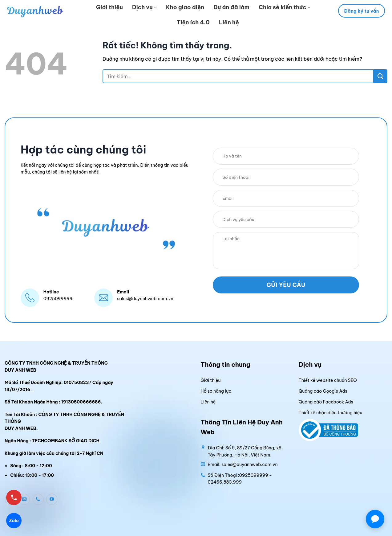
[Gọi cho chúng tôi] (38, 499)
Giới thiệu (109, 7)
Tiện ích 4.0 (193, 22)
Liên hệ (229, 22)
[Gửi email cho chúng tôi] (24, 499)
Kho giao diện (185, 7)
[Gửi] (380, 76)
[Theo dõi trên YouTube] (52, 499)
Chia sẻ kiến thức (285, 7)
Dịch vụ (144, 7)
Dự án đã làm (231, 7)
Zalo (14, 521)
